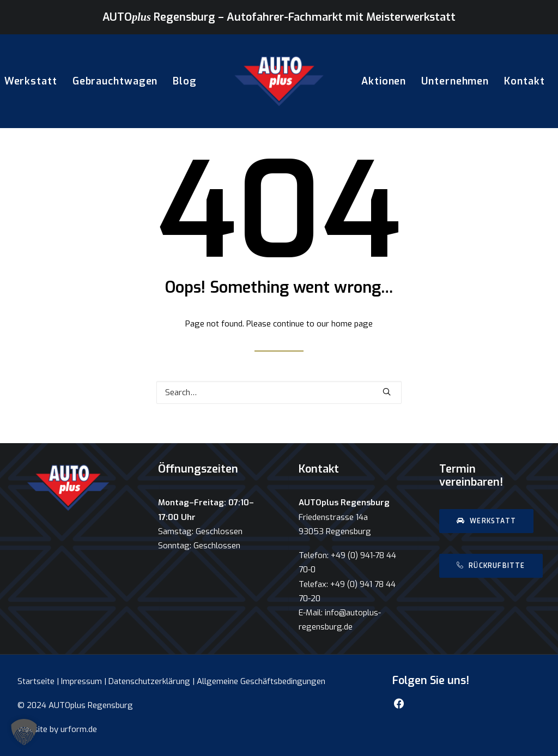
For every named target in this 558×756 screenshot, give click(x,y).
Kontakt (524, 81)
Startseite (36, 681)
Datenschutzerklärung (149, 681)
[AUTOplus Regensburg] (279, 81)
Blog (185, 81)
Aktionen (384, 81)
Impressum (81, 681)
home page (352, 324)
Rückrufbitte (491, 566)
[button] (24, 732)
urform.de (79, 729)
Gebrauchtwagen (115, 81)
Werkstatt (486, 521)
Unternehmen (455, 81)
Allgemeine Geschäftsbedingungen (261, 681)
